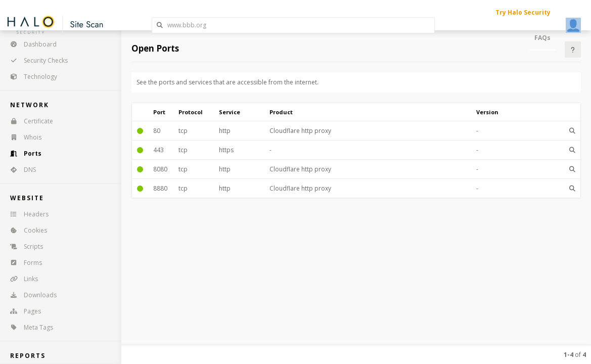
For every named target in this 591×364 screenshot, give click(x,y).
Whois (22, 137)
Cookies (25, 230)
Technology (30, 77)
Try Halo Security (523, 12)
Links (21, 279)
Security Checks (36, 60)
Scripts (23, 246)
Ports (22, 153)
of (575, 355)
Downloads (30, 295)
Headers (26, 214)
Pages (22, 311)
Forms (23, 263)
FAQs (542, 38)
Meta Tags (28, 327)
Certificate (28, 121)
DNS (20, 170)
